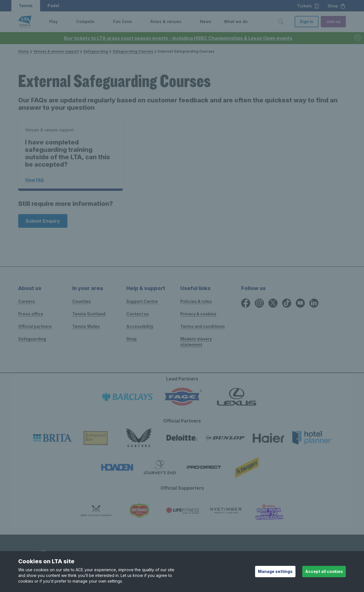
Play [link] (53, 21)
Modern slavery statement (196, 342)
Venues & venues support (54, 51)
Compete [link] (85, 21)
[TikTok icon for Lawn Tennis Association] (287, 303)
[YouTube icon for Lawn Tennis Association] (300, 303)
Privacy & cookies (198, 314)
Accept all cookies (324, 571)
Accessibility (140, 326)
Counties (82, 301)
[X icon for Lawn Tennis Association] (273, 303)
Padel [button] (53, 6)
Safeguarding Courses (131, 51)
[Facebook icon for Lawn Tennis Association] (246, 303)
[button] (62, 22)
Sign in (307, 21)
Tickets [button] (308, 6)
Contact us (138, 314)
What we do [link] (236, 21)
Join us (333, 21)
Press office (31, 314)
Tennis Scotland (89, 314)
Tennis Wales (86, 326)
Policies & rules (196, 301)
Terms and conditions (203, 326)
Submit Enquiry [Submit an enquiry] (43, 221)
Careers (27, 301)
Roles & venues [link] (166, 21)
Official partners (35, 326)
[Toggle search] (281, 22)
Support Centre (142, 301)
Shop (132, 339)
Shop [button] (337, 6)
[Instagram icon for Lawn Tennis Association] (259, 303)
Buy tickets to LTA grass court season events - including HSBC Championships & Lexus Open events (178, 38)
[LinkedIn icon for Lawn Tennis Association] (314, 303)
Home (23, 51)
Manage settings (275, 571)
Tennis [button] (26, 6)
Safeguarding (94, 51)
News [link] (206, 21)
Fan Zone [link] (123, 21)
